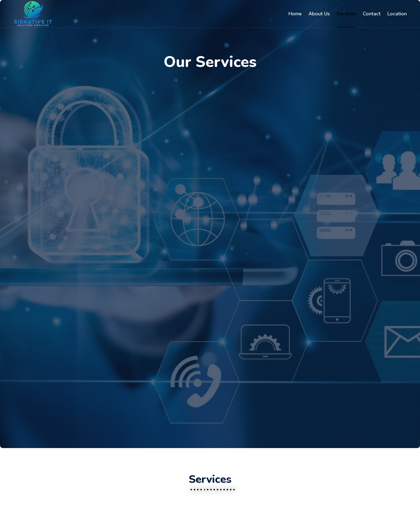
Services (346, 14)
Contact (372, 14)
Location (397, 14)
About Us (319, 14)
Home (295, 14)
